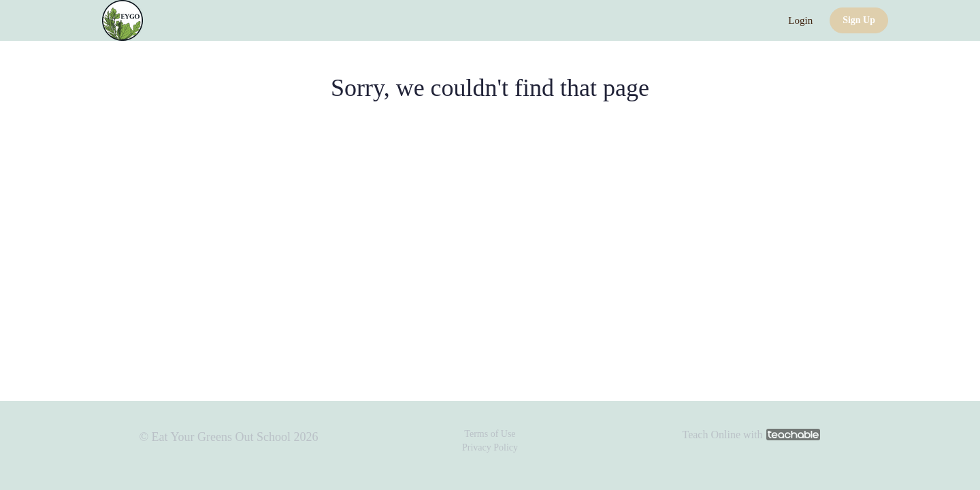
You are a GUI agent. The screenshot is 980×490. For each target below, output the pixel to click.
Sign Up (859, 20)
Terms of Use (490, 434)
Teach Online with (751, 435)
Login (800, 20)
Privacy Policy (490, 447)
